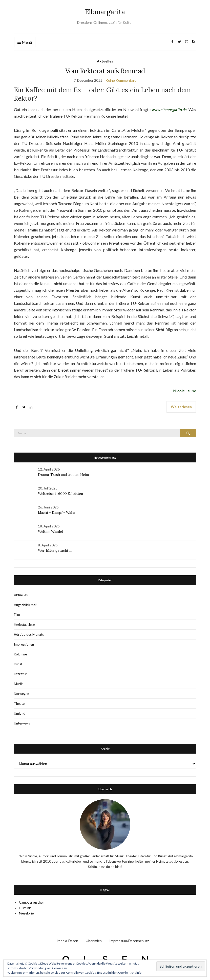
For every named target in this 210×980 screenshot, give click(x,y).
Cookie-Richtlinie (130, 973)
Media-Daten (68, 941)
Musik (18, 684)
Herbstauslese (24, 625)
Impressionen (24, 644)
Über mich (94, 941)
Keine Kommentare (121, 80)
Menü (25, 42)
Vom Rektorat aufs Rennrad (105, 71)
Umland (20, 713)
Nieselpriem (28, 913)
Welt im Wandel (51, 531)
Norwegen (22, 694)
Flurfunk (25, 908)
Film (17, 615)
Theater (20, 704)
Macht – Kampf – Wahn (57, 513)
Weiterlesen (181, 407)
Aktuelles (105, 61)
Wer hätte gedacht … (55, 550)
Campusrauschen (32, 902)
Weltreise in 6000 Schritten (60, 494)
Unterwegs (22, 723)
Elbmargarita (105, 12)
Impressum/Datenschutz (129, 941)
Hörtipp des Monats (29, 634)
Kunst (18, 664)
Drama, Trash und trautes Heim (63, 475)
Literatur (20, 674)
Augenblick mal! (26, 605)
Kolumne (20, 654)
